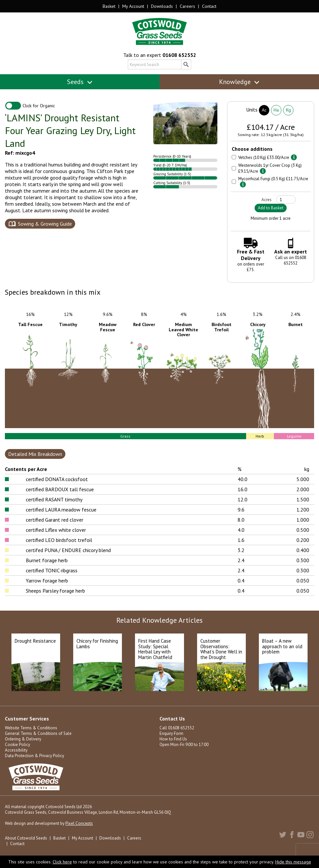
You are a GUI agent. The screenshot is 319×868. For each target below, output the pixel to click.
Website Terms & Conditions (31, 728)
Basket (109, 6)
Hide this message (293, 862)
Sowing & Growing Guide (45, 224)
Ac (264, 110)
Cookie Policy (17, 745)
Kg (288, 110)
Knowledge (239, 82)
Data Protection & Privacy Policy (34, 756)
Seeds (80, 82)
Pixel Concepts (79, 823)
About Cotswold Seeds (26, 838)
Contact (209, 6)
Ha (276, 110)
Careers (187, 6)
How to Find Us (173, 739)
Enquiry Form (171, 733)
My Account (133, 6)
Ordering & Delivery (23, 739)
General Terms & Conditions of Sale (38, 733)
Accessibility (16, 750)
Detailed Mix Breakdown (35, 454)
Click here (62, 862)
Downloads (162, 6)
